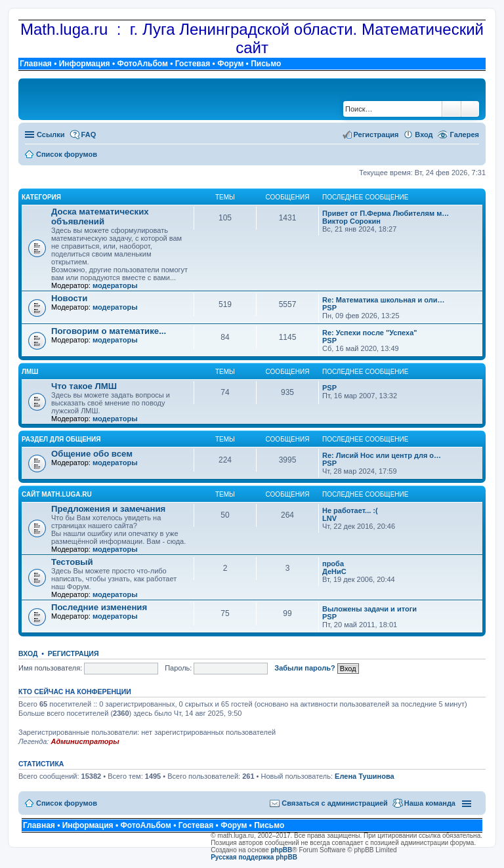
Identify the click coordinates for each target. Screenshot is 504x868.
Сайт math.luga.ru (57, 494)
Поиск (451, 109)
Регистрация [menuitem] (376, 134)
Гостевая (193, 64)
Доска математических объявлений (100, 217)
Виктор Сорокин (351, 221)
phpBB (282, 850)
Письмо (266, 64)
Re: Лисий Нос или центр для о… (382, 455)
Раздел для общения (61, 439)
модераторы (115, 285)
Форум (230, 64)
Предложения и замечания (108, 509)
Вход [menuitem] (424, 134)
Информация (85, 64)
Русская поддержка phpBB (254, 857)
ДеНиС (334, 571)
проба (333, 564)
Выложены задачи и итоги (369, 609)
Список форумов (67, 803)
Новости (69, 298)
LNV (329, 518)
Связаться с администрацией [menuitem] (335, 803)
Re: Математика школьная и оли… (383, 300)
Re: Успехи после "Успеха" (370, 333)
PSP (329, 308)
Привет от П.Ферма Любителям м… (386, 213)
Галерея (465, 134)
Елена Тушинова (365, 776)
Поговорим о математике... (109, 331)
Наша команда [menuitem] (430, 803)
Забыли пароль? (304, 668)
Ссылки (51, 134)
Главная (36, 64)
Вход (28, 653)
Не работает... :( (350, 510)
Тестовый (72, 562)
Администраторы (85, 741)
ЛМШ (30, 372)
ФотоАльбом (142, 64)
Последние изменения (99, 607)
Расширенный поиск (470, 109)
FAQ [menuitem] (89, 134)
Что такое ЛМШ (84, 386)
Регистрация (73, 653)
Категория (41, 197)
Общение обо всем (92, 454)
